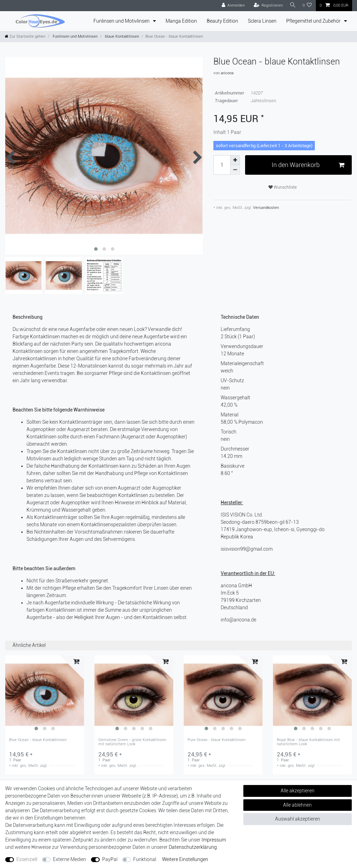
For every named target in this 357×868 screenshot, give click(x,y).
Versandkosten (265, 208)
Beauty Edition (222, 21)
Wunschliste (283, 187)
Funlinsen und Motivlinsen (122, 21)
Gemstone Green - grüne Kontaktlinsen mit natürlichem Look (132, 742)
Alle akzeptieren (298, 791)
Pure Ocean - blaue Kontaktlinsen (217, 740)
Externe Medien (70, 859)
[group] (45, 695)
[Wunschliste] (307, 6)
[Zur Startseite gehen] (25, 36)
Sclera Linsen (262, 21)
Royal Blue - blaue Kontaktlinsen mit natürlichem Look (308, 742)
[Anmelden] (231, 6)
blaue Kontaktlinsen (121, 36)
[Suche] (292, 5)
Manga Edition (181, 21)
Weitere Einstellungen (185, 859)
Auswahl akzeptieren (298, 819)
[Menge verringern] (235, 170)
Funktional (145, 859)
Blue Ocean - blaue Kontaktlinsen (38, 740)
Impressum (214, 840)
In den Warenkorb (308, 165)
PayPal (110, 859)
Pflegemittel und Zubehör (314, 21)
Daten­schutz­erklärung (193, 847)
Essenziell (27, 859)
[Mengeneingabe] (222, 165)
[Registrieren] (266, 6)
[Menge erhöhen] (235, 160)
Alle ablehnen (297, 805)
